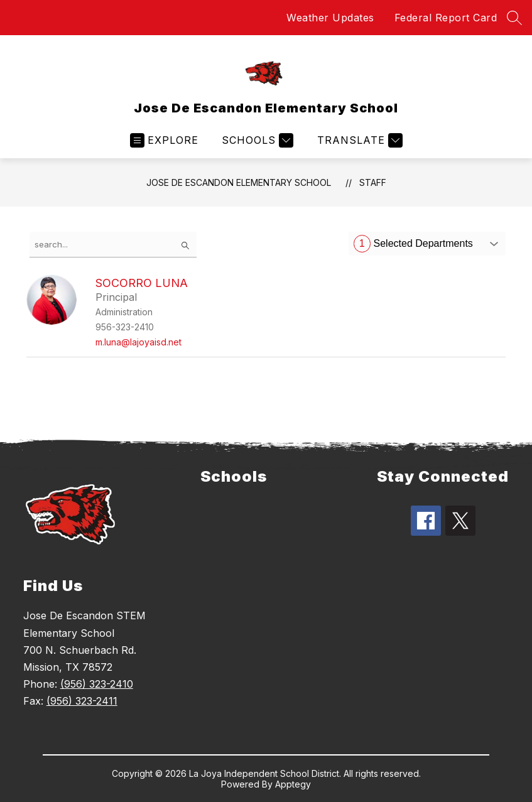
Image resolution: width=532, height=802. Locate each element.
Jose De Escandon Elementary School (239, 182)
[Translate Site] (358, 140)
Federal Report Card (446, 18)
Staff (373, 182)
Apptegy (293, 784)
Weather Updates (330, 18)
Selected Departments (413, 244)
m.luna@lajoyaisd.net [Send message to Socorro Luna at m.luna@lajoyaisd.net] (138, 342)
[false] (113, 245)
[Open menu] (164, 140)
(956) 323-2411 (82, 701)
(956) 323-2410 (97, 684)
